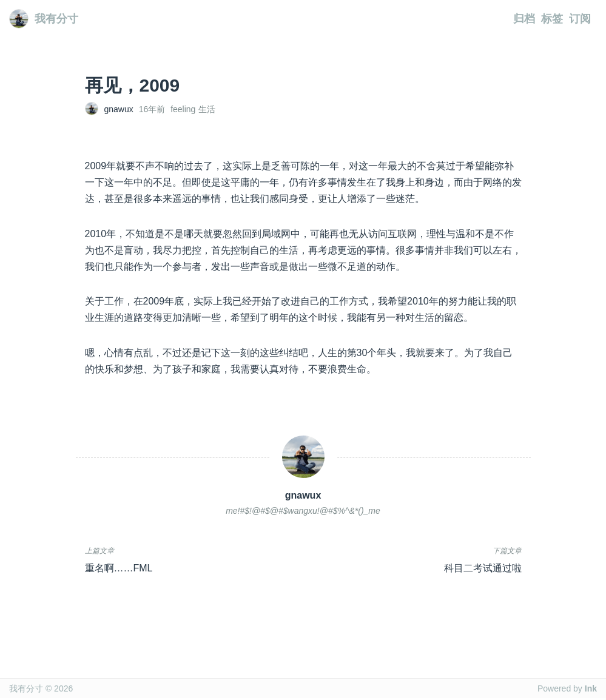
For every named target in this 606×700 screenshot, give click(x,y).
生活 (207, 109)
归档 (524, 19)
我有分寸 (44, 19)
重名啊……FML (119, 568)
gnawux (119, 109)
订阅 (580, 19)
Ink (591, 688)
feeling (183, 109)
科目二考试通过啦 (483, 568)
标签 (552, 19)
